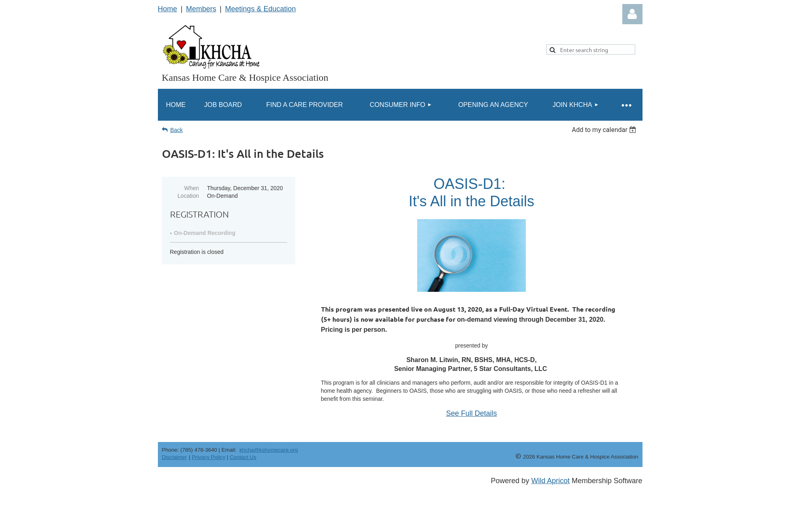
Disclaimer (174, 457)
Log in (632, 14)
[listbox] (605, 130)
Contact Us (243, 457)
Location (188, 196)
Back (177, 130)
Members (201, 9)
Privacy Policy (209, 457)
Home (168, 9)
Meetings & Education (260, 9)
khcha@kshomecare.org (269, 450)
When (192, 188)
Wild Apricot (550, 481)
